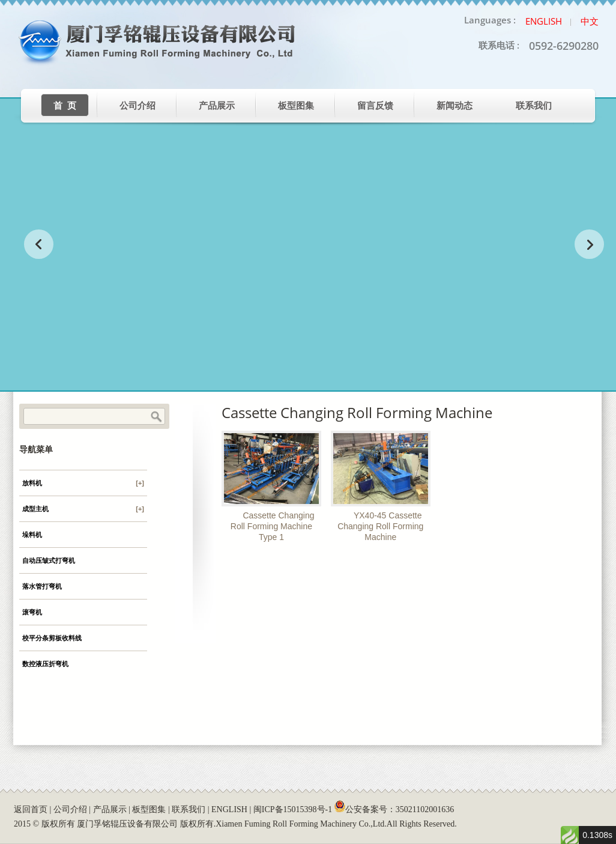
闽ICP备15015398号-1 (293, 809)
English (544, 21)
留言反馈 (375, 106)
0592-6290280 (564, 46)
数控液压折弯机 (45, 664)
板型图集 (296, 106)
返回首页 (31, 809)
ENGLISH (229, 809)
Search (156, 417)
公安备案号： (394, 809)
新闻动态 (454, 106)
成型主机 (83, 509)
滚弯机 (32, 612)
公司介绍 (137, 106)
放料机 (83, 483)
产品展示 (217, 106)
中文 (590, 21)
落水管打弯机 (42, 586)
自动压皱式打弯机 (49, 560)
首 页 (65, 106)
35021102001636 (425, 809)
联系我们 (534, 106)
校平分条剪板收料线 (52, 638)
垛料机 (32, 535)
